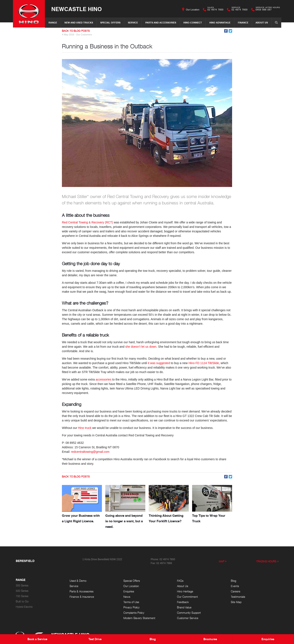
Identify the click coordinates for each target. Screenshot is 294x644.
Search (275, 22)
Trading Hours (266, 561)
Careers (235, 591)
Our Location (193, 10)
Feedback (183, 602)
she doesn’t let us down (141, 347)
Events (235, 586)
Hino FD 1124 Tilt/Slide (204, 363)
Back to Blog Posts (76, 31)
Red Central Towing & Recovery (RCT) (87, 222)
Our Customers (84, 35)
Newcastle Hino (76, 9)
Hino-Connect (193, 22)
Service (133, 22)
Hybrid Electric (24, 607)
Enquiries (129, 591)
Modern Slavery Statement (139, 618)
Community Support (189, 613)
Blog (233, 581)
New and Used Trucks (79, 22)
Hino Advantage (220, 22)
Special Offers (110, 22)
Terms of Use (131, 602)
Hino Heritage (185, 591)
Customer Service (188, 618)
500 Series (22, 591)
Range (53, 22)
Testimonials (238, 597)
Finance (243, 22)
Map (222, 561)
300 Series (22, 585)
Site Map (236, 602)
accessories (104, 379)
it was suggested (159, 363)
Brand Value (184, 607)
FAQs (180, 581)
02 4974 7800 (214, 10)
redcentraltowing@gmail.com (90, 452)
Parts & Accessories (81, 591)
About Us (262, 22)
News (127, 597)
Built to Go (22, 601)
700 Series (22, 596)
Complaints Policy (134, 613)
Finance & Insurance (82, 597)
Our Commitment (187, 597)
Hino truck (85, 428)
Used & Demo (78, 581)
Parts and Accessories (161, 22)
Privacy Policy (131, 607)
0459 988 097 (267, 10)
